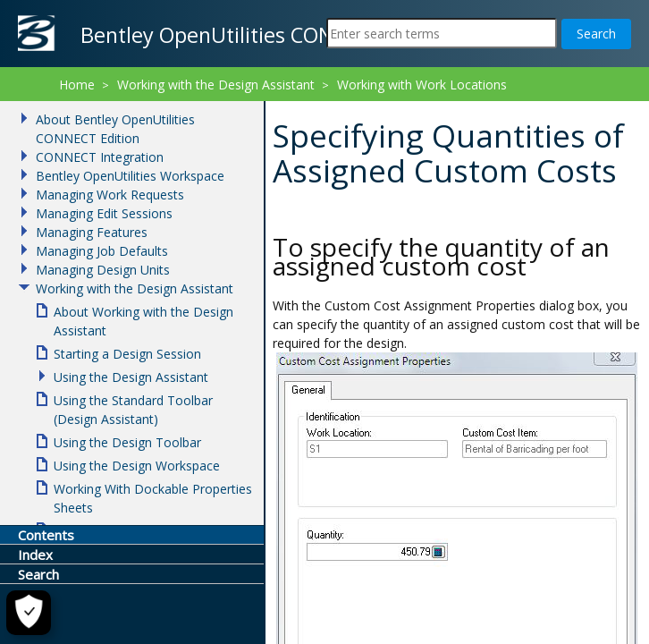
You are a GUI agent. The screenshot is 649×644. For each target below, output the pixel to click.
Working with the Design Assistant (216, 85)
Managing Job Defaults (102, 251)
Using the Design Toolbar (127, 442)
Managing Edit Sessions (104, 213)
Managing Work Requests (110, 195)
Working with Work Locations (422, 85)
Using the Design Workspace (137, 466)
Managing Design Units (103, 270)
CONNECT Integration (100, 157)
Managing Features (92, 232)
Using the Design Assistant (131, 377)
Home (77, 85)
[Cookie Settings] (28, 613)
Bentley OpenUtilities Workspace (130, 176)
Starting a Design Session (127, 354)
